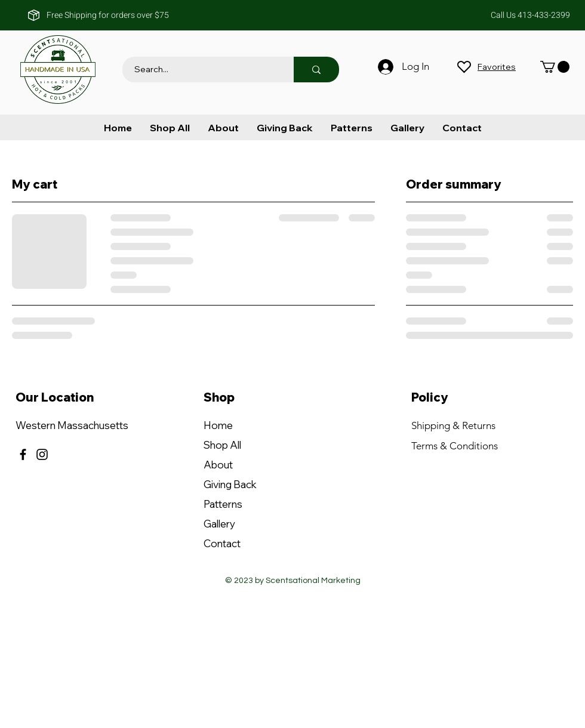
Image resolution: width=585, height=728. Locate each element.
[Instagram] (42, 454)
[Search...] (201, 70)
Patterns (223, 504)
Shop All (222, 445)
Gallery (219, 524)
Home (218, 425)
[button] (555, 67)
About (218, 465)
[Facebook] (23, 454)
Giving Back (230, 484)
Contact (222, 543)
